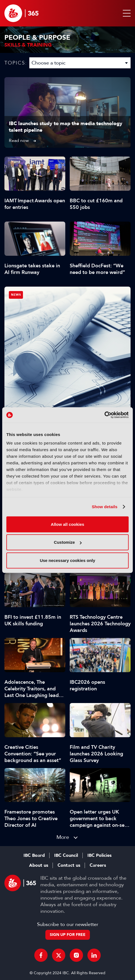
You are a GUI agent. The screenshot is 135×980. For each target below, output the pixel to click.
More (63, 837)
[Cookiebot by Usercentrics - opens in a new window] (104, 415)
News (16, 295)
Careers (98, 865)
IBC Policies (99, 855)
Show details (105, 507)
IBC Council (66, 855)
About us (39, 865)
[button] (126, 13)
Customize (68, 542)
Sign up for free (68, 935)
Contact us (69, 865)
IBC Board (34, 855)
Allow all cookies (68, 524)
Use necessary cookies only (67, 560)
